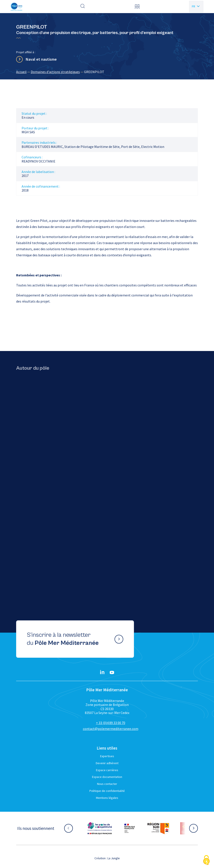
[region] (107, 72)
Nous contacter (107, 784)
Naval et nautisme (41, 59)
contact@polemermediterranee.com (111, 729)
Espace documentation (107, 777)
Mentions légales (107, 798)
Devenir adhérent (107, 763)
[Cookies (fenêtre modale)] (206, 860)
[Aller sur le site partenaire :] (100, 828)
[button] (137, 7)
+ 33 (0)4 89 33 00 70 (111, 723)
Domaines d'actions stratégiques (55, 72)
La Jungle (114, 858)
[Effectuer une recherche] (83, 7)
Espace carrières (107, 770)
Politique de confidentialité (107, 791)
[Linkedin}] (102, 673)
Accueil (21, 72)
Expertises (107, 756)
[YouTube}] (112, 673)
